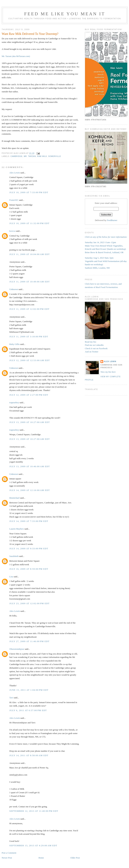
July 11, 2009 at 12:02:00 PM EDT (29, 309)
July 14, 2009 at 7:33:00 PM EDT (29, 521)
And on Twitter (92, 352)
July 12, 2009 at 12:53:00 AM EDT (30, 360)
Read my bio (90, 342)
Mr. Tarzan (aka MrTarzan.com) (16, 56)
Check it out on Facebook (96, 348)
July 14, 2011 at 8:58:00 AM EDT (29, 755)
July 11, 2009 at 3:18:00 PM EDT (29, 337)
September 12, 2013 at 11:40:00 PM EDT (34, 811)
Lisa (11, 577)
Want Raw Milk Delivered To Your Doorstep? (30, 34)
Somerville (55, 156)
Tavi (11, 698)
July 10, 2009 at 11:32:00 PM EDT (29, 223)
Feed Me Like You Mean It (65, 14)
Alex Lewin (15, 173)
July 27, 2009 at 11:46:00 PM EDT (29, 641)
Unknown (14, 289)
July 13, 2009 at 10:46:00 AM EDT (30, 466)
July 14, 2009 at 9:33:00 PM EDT (29, 548)
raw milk (42, 156)
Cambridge (16, 156)
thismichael (14, 498)
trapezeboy (14, 402)
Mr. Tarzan (30, 156)
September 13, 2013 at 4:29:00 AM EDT (33, 845)
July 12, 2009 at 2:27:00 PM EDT (29, 395)
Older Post (75, 858)
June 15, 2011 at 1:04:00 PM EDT (29, 690)
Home (41, 858)
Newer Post (7, 858)
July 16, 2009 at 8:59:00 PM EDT (29, 569)
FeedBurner (112, 220)
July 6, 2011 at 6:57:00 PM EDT (28, 710)
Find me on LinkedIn (94, 345)
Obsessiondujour (17, 649)
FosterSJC (14, 200)
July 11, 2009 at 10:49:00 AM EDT (30, 282)
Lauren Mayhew (17, 529)
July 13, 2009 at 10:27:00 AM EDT (30, 422)
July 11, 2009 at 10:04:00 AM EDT (30, 254)
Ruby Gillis (14, 344)
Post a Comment (9, 853)
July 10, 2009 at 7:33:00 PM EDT (29, 192)
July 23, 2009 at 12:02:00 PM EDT (29, 603)
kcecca (12, 231)
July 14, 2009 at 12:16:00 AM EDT (30, 490)
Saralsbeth (14, 556)
